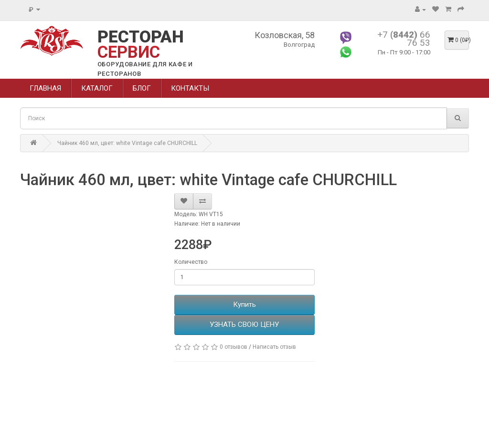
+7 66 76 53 (404, 39)
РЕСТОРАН (141, 45)
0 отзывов (234, 347)
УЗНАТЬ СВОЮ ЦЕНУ (244, 324)
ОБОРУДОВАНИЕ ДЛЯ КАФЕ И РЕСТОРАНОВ (145, 69)
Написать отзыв (274, 347)
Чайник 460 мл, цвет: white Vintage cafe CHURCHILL (127, 143)
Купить (244, 304)
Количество (191, 262)
